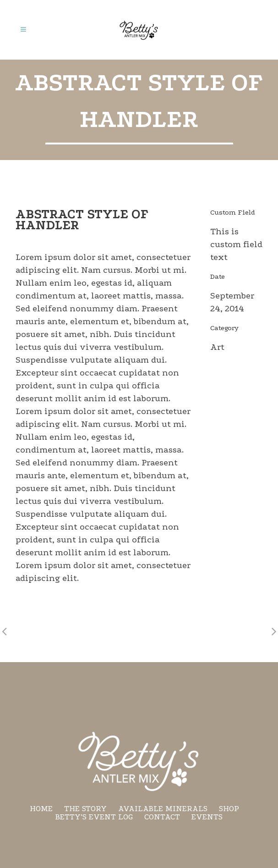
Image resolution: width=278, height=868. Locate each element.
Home (41, 809)
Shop (229, 809)
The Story (85, 809)
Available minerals (163, 809)
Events (207, 817)
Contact (162, 817)
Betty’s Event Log (94, 817)
